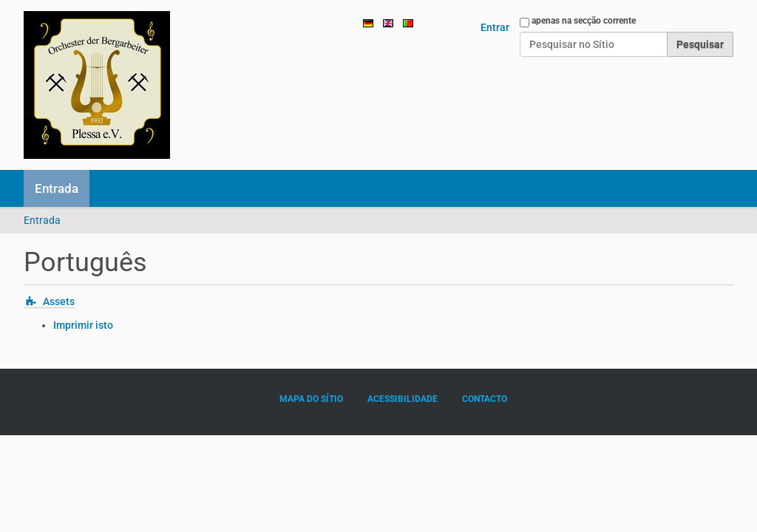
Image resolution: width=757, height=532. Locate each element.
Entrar (495, 27)
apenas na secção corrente (584, 21)
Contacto (485, 399)
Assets (59, 301)
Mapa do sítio (311, 399)
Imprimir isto (83, 325)
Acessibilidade (403, 399)
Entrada (57, 188)
